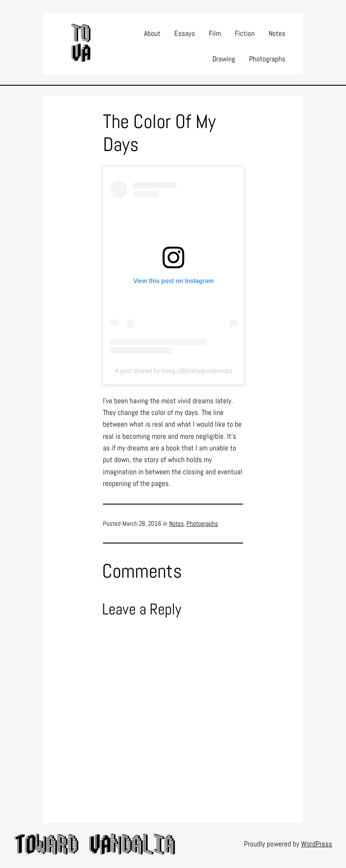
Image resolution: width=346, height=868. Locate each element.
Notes (176, 523)
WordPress (317, 844)
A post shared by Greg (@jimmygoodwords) (173, 371)
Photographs (202, 523)
